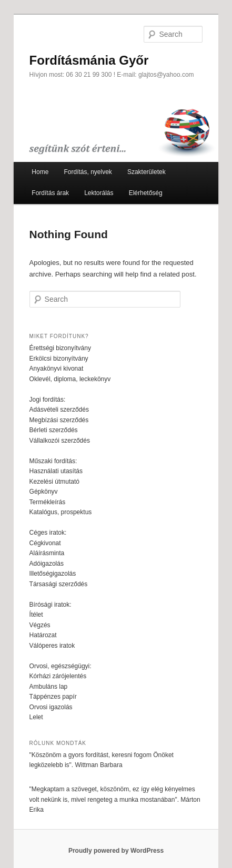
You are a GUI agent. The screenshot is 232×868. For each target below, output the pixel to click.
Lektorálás (99, 193)
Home (40, 172)
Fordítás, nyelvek (88, 172)
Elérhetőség (146, 193)
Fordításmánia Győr (89, 60)
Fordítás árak (50, 193)
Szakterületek (147, 172)
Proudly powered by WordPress (116, 851)
